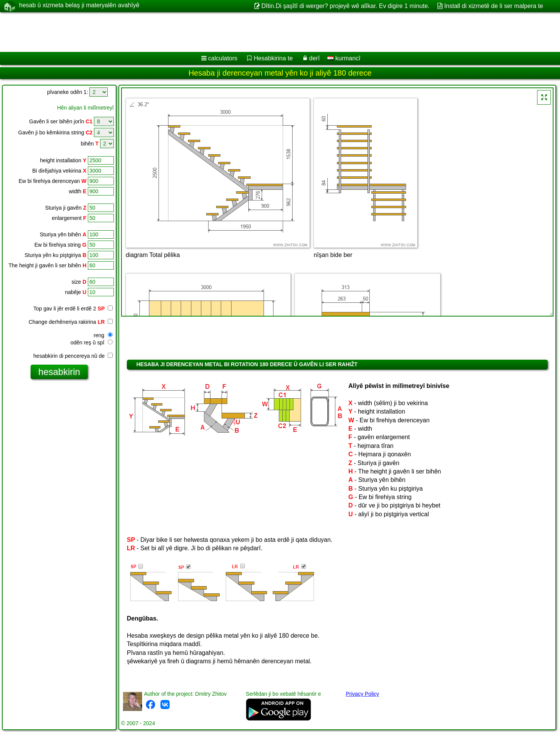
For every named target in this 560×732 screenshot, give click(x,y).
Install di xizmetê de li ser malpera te (494, 6)
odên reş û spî (91, 343)
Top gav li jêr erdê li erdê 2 (69, 309)
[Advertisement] (232, 32)
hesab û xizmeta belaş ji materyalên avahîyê (79, 6)
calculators (223, 58)
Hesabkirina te (273, 58)
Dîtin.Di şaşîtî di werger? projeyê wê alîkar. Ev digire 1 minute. (345, 6)
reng (103, 335)
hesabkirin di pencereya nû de (73, 356)
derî (314, 58)
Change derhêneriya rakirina (71, 322)
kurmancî (344, 58)
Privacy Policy (362, 694)
